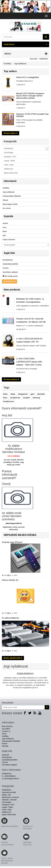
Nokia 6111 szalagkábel (27, 77)
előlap (13, 394)
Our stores (7, 208)
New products (12, 290)
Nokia (5, 394)
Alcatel (5, 223)
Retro (5, 398)
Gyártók (8, 216)
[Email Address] (23, 707)
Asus (5, 227)
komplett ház (15, 398)
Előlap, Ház (6, 795)
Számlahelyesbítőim (10, 264)
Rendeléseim (8, 260)
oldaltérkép (44, 59)
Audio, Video (7, 810)
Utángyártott (23, 394)
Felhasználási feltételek (12, 196)
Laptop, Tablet (7, 807)
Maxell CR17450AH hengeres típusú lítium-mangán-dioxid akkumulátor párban (30, 96)
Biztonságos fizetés (10, 204)
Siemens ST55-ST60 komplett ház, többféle (33, 115)
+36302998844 (10, 776)
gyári (32, 394)
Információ (10, 181)
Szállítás (6, 188)
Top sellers (10, 71)
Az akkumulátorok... (25, 633)
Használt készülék (9, 792)
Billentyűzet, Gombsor (10, 797)
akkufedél (41, 394)
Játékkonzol (6, 812)
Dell (4, 235)
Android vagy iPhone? (25, 557)
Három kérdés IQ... (25, 595)
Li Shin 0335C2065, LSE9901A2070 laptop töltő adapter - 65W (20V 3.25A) (29, 362)
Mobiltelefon (7, 790)
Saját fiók (9, 253)
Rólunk (5, 200)
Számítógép (7, 802)
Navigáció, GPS (8, 805)
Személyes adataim (10, 272)
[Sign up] (47, 707)
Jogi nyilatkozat (9, 192)
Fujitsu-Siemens (9, 240)
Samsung (36, 398)
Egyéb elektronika (9, 815)
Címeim (6, 268)
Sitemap (5, 746)
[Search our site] (22, 37)
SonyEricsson (9, 401)
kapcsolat (33, 59)
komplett (26, 398)
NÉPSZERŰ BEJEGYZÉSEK (20, 535)
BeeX (5, 231)
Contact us (6, 731)
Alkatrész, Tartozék (9, 800)
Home (4, 734)
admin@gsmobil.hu (14, 523)
